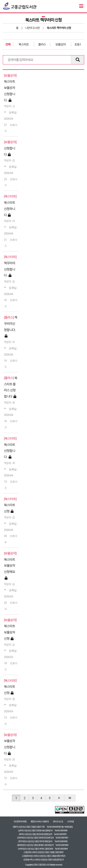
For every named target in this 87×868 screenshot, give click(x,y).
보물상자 (61, 44)
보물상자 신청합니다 (10, 747)
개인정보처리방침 (20, 822)
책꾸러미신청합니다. (10, 269)
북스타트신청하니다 (10, 209)
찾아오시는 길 (58, 822)
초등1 (78, 44)
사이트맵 (70, 822)
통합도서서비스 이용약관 (40, 822)
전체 (8, 44)
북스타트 (24, 44)
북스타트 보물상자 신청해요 (10, 566)
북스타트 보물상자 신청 (10, 632)
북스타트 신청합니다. (10, 451)
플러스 (42, 44)
